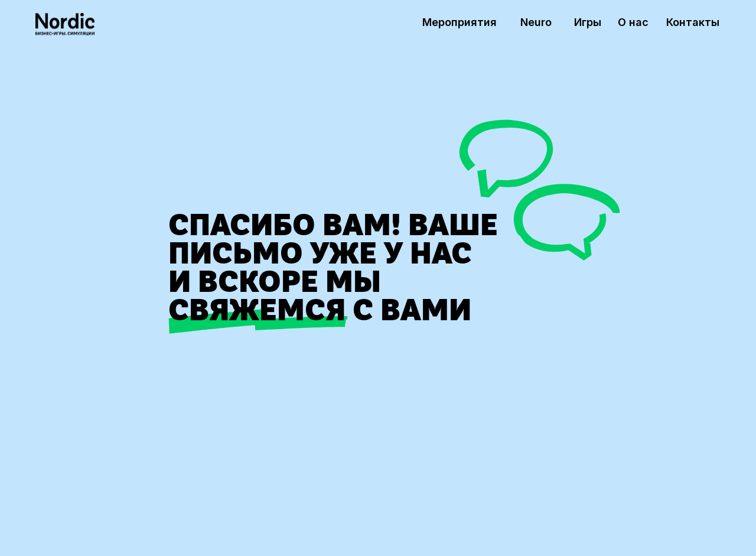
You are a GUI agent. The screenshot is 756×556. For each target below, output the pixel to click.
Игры (588, 22)
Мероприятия (460, 22)
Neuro (536, 22)
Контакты (693, 22)
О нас (633, 22)
